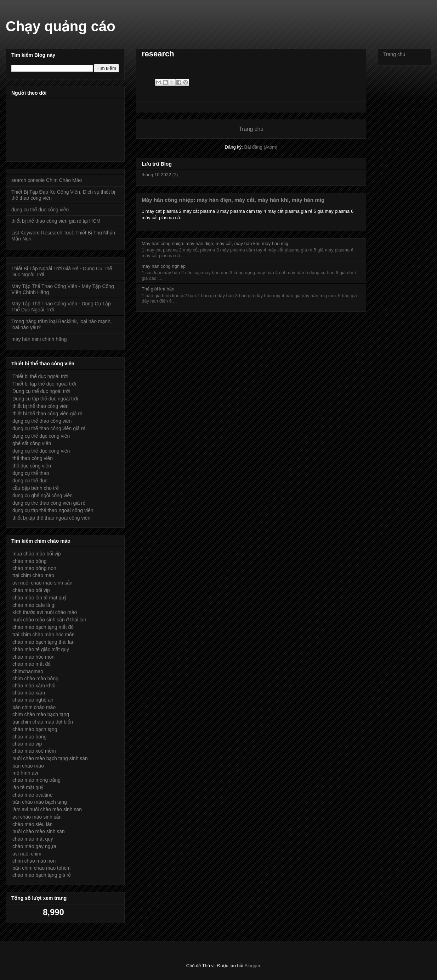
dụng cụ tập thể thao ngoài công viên (53, 510)
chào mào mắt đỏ (32, 664)
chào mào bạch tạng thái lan (44, 642)
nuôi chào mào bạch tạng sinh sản (50, 758)
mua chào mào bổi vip (37, 554)
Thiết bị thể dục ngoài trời (40, 376)
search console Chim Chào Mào (47, 180)
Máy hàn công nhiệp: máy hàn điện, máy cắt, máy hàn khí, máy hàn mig (233, 200)
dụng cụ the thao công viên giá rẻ (49, 503)
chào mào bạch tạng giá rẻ (42, 875)
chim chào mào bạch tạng (41, 714)
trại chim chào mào (33, 575)
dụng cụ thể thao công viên (42, 421)
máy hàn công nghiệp (164, 266)
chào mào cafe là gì (34, 605)
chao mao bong (30, 737)
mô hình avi (25, 773)
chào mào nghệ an (33, 700)
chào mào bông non (34, 568)
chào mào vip (27, 744)
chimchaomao (28, 671)
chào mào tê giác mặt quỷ (41, 649)
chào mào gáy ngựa (34, 846)
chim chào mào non (34, 861)
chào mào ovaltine (33, 795)
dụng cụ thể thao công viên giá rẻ (49, 428)
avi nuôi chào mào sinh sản (42, 583)
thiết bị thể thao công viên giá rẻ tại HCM (56, 221)
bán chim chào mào (34, 707)
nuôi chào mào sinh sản (39, 831)
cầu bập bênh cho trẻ (36, 488)
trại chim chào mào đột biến (43, 722)
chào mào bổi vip (31, 590)
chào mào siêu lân (33, 824)
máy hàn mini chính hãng (39, 339)
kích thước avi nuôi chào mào (45, 612)
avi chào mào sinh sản (37, 817)
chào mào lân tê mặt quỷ (39, 598)
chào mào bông (30, 561)
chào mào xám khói (34, 686)
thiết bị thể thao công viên (41, 406)
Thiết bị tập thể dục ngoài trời (44, 384)
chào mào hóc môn (33, 657)
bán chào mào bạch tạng (40, 802)
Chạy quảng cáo (61, 26)
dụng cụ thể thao (31, 473)
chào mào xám (29, 693)
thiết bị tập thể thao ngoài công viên (51, 518)
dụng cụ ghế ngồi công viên (42, 495)
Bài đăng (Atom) (261, 147)
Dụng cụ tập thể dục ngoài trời (45, 399)
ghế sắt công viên (32, 443)
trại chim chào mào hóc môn (44, 635)
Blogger (252, 966)
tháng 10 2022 (156, 175)
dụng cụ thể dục (30, 481)
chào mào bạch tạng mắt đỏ (43, 627)
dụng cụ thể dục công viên (40, 210)
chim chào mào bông (35, 679)
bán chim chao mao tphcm (41, 868)
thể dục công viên (32, 466)
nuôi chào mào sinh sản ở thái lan (49, 620)
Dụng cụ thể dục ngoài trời (41, 391)
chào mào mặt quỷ (33, 839)
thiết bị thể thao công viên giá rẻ (47, 414)
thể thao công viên (33, 458)
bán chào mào (28, 766)
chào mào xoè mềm (34, 751)
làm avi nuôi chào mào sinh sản (47, 809)
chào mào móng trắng (36, 780)
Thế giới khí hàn (158, 289)
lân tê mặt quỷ (28, 787)
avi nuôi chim (27, 854)
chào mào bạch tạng (35, 729)
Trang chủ (251, 129)
